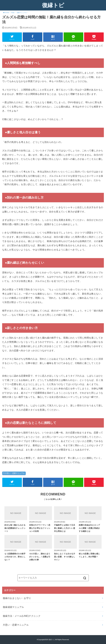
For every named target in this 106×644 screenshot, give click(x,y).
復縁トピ (53, 5)
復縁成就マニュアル (13, 607)
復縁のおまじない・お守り (17, 598)
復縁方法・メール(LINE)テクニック (22, 616)
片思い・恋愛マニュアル (15, 473)
